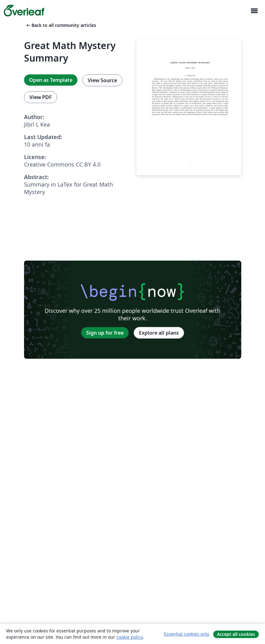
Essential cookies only (186, 634)
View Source (102, 80)
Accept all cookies (236, 634)
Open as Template (51, 80)
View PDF (41, 97)
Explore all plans (159, 333)
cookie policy (130, 637)
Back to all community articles (61, 25)
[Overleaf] (24, 11)
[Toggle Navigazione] (254, 11)
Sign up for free (105, 333)
